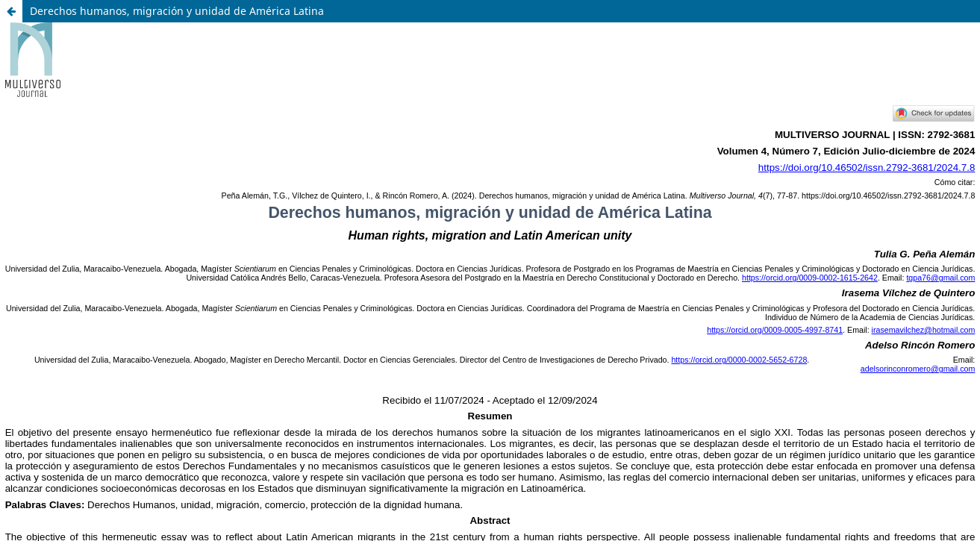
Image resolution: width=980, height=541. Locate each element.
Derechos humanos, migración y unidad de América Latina (177, 11)
